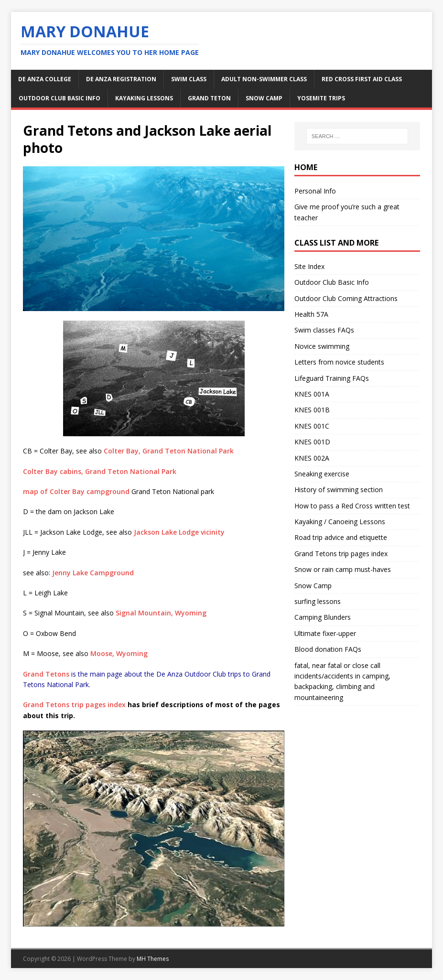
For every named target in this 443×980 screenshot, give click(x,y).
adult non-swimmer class (264, 79)
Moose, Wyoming (119, 653)
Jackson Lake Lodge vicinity (179, 532)
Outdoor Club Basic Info (59, 98)
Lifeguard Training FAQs (332, 378)
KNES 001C (312, 426)
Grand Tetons (46, 674)
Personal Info (315, 191)
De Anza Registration (121, 79)
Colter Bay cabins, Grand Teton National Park (100, 471)
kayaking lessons (144, 98)
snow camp (264, 98)
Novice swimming (322, 346)
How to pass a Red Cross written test (352, 506)
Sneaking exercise (322, 474)
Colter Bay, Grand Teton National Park (169, 451)
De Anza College (45, 79)
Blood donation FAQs (328, 649)
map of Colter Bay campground (76, 491)
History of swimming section (339, 490)
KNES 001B (312, 410)
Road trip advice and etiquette (341, 537)
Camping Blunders (323, 617)
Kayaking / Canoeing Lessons (340, 522)
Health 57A (311, 314)
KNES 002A (312, 458)
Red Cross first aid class (362, 79)
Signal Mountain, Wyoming (161, 613)
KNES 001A (312, 394)
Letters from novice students (339, 362)
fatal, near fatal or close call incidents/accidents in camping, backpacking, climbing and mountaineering (342, 681)
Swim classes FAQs (324, 330)
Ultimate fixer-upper (325, 633)
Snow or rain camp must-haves (343, 569)
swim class (189, 79)
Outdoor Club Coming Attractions (346, 298)
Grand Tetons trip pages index (74, 705)
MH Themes (153, 959)
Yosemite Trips (321, 98)
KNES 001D (312, 442)
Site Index (309, 266)
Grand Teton (209, 98)
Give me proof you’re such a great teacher (347, 212)
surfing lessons (318, 601)
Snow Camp (313, 586)
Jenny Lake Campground (93, 573)
